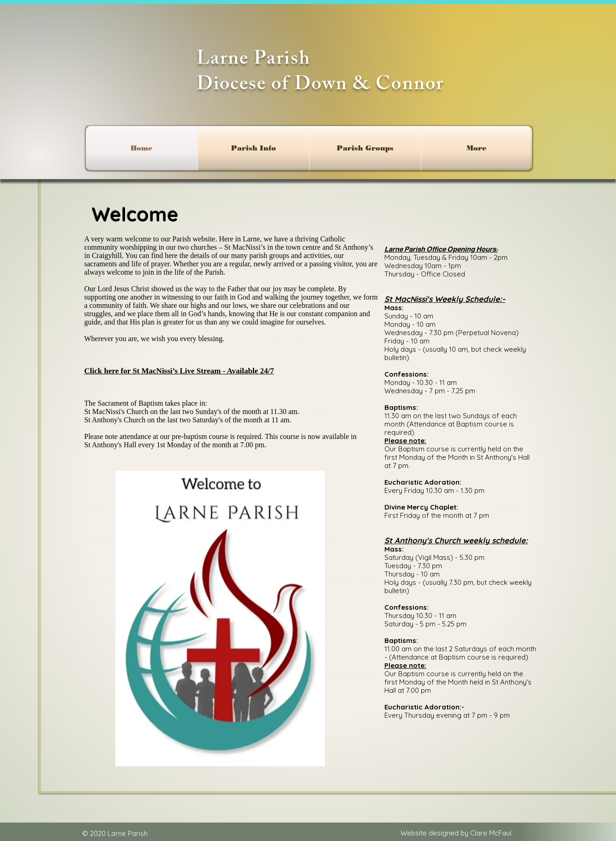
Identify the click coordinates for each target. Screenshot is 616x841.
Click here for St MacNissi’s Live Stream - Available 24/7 (179, 371)
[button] (254, 148)
